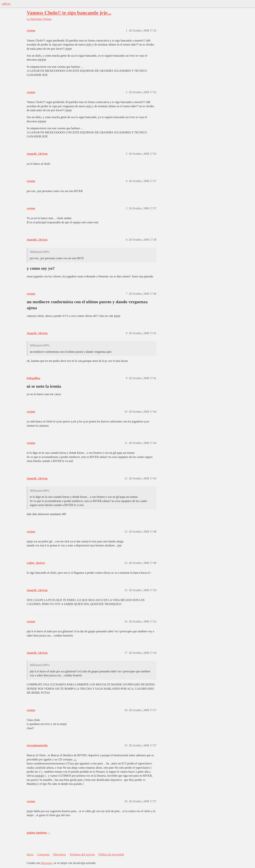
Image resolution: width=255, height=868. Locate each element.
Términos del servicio (82, 854)
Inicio (30, 854)
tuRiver (6, 4)
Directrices (60, 854)
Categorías (43, 854)
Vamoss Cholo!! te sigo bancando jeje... (69, 13)
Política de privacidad (111, 854)
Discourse (46, 863)
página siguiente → (39, 833)
